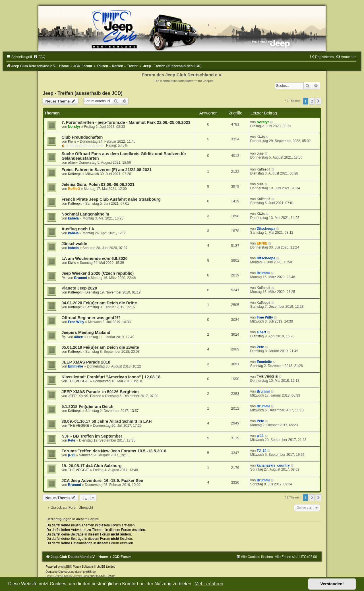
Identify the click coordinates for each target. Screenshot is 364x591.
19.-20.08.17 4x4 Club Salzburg (91, 466)
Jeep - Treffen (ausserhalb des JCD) (83, 93)
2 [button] (312, 101)
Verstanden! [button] (332, 584)
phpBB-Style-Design (102, 576)
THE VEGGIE (78, 381)
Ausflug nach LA (78, 229)
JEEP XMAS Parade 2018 (86, 362)
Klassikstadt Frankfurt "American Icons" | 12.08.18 (111, 377)
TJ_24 (262, 451)
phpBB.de (89, 572)
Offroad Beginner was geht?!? (91, 318)
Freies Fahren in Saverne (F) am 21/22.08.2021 (106, 170)
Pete (260, 347)
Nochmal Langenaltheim (85, 214)
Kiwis (72, 141)
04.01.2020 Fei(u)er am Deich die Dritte (99, 303)
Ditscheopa (266, 229)
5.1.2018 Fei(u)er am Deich (87, 407)
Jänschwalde (74, 244)
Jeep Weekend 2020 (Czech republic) (98, 273)
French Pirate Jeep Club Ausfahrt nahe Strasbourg (111, 199)
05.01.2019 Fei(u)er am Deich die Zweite (100, 347)
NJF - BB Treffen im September (92, 436)
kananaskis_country (273, 465)
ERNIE (262, 243)
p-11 (260, 436)
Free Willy (76, 322)
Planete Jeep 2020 (79, 288)
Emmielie (76, 366)
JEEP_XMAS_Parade (85, 396)
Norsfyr (74, 127)
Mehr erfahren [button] (209, 584)
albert (79, 337)
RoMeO (74, 189)
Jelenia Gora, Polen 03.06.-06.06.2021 (98, 184)
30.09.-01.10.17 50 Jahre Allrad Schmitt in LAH (106, 421)
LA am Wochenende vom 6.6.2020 (94, 258)
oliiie (71, 163)
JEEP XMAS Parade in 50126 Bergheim (100, 392)
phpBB (66, 567)
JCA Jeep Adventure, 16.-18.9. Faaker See (102, 481)
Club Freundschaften (82, 137)
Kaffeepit (75, 174)
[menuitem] (39, 57)
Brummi (80, 278)
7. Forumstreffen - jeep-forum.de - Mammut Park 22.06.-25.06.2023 (126, 122)
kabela (73, 218)
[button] (318, 101)
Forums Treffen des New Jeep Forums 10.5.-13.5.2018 (114, 451)
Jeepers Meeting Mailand (86, 333)
